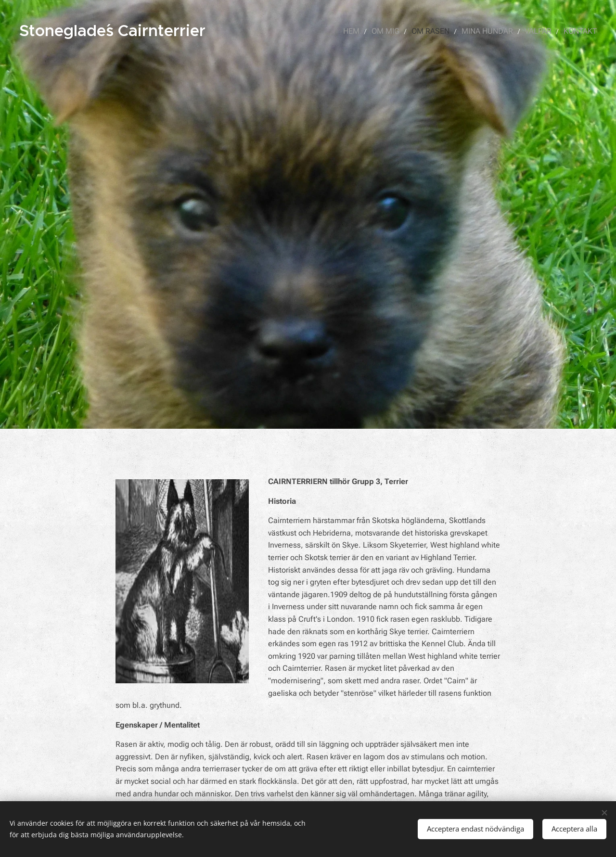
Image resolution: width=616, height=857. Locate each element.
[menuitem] (361, 31)
